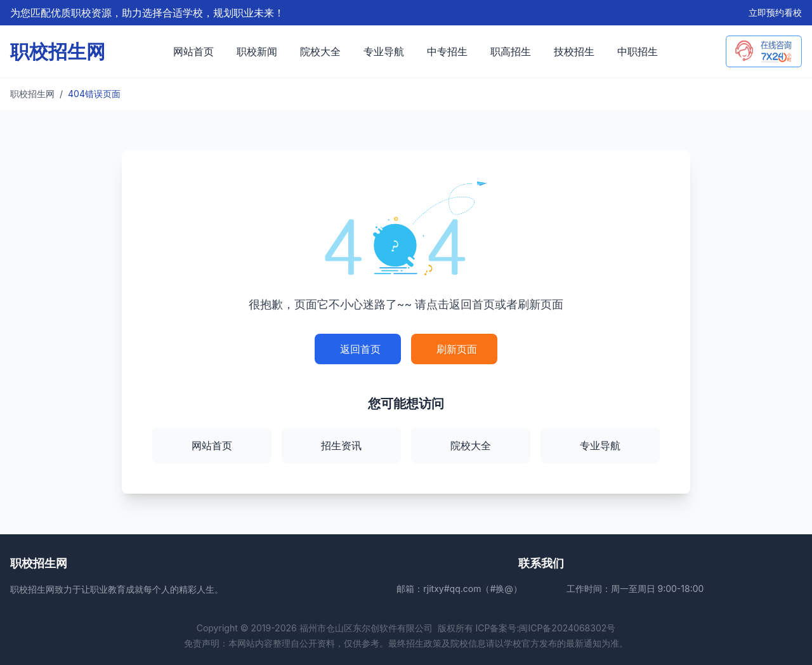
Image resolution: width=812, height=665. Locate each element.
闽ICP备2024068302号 (567, 628)
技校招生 (574, 51)
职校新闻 (257, 51)
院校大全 (320, 51)
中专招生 (447, 51)
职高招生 (511, 51)
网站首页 (193, 51)
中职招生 (638, 51)
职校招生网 (32, 94)
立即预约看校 (775, 12)
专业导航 (384, 51)
